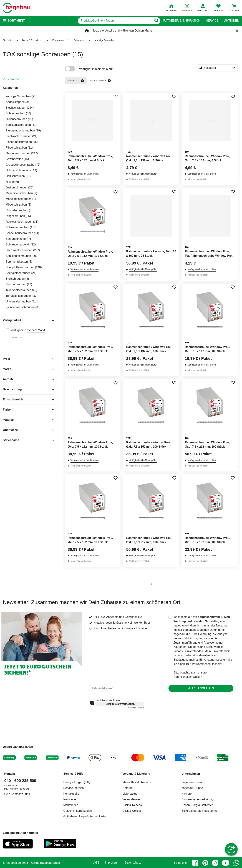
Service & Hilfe (73, 774)
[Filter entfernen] (82, 81)
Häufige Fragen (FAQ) (77, 782)
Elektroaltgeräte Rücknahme (200, 811)
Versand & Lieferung (136, 774)
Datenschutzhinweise (187, 677)
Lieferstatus (130, 794)
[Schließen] (237, 31)
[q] (115, 21)
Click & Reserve (133, 805)
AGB (96, 863)
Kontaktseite (71, 794)
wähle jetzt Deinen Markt (136, 31)
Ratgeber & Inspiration (182, 21)
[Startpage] (17, 8)
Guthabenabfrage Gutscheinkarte (85, 816)
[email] (122, 688)
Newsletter (70, 799)
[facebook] (195, 863)
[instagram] (215, 863)
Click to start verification (120, 704)
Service (212, 21)
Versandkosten (132, 799)
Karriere (187, 794)
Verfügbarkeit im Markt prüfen (85, 174)
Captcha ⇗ (136, 708)
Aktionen (232, 21)
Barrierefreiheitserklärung (198, 799)
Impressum (112, 863)
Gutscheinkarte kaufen (78, 811)
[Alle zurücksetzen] (109, 81)
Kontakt (10, 774)
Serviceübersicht (74, 788)
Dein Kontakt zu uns (17, 794)
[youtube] (226, 863)
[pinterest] (205, 863)
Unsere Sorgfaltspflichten (197, 805)
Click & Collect (132, 811)
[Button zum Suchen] (156, 21)
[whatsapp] (236, 863)
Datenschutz (133, 863)
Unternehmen (191, 774)
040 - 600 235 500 (20, 781)
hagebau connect (192, 782)
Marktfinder (70, 805)
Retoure (128, 788)
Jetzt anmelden (201, 688)
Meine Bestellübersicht (137, 782)
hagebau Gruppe (192, 788)
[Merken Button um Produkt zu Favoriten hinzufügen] (115, 96)
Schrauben (13, 79)
